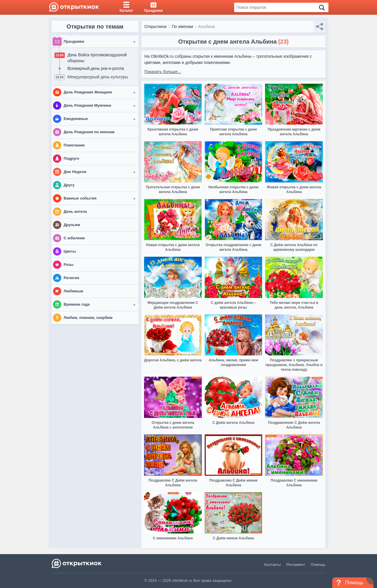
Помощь (318, 565)
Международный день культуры (98, 77)
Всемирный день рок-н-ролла (96, 68)
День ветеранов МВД (88, 85)
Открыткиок (156, 27)
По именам (182, 27)
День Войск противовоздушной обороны (97, 58)
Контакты (272, 565)
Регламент (296, 565)
